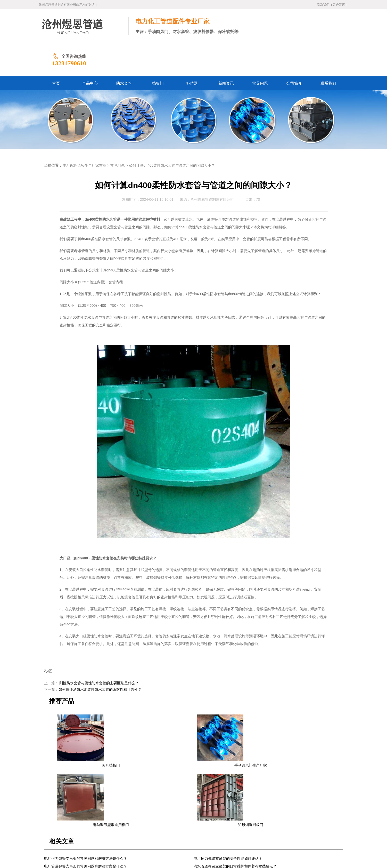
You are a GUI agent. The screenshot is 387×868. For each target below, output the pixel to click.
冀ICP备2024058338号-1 (136, 852)
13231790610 (306, 30)
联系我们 (323, 5)
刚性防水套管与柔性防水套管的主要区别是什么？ (99, 650)
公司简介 (212, 821)
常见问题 (118, 132)
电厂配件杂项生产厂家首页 (85, 132)
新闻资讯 (176, 821)
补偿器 (159, 821)
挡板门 (144, 821)
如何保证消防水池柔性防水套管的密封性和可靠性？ (100, 656)
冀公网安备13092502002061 (179, 852)
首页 (95, 821)
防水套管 (128, 821)
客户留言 (339, 5)
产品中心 (110, 821)
